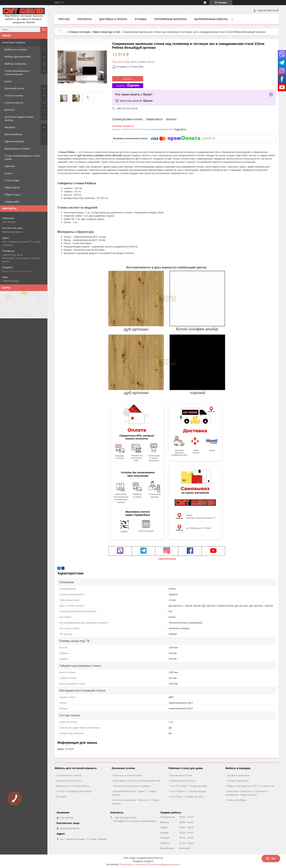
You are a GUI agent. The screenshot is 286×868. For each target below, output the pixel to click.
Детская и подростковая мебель (19, 118)
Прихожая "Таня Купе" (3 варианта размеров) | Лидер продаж (246, 793)
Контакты (85, 19)
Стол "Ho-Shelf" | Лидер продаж (188, 786)
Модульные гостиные (69, 781)
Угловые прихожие (238, 781)
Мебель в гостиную (16, 49)
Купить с (128, 86)
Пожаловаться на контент (133, 865)
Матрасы (10, 127)
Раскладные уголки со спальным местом (136, 781)
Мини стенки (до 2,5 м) (106, 32)
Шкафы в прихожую (238, 775)
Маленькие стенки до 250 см (73, 786)
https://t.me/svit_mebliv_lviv (18, 271)
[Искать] (44, 30)
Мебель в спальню (16, 64)
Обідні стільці (12, 195)
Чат (271, 859)
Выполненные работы (211, 19)
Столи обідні (12, 180)
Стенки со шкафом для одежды (74, 791)
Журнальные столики (17, 149)
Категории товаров (14, 42)
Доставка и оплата (113, 19)
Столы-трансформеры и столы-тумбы (23, 157)
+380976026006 (167, 559)
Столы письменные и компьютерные (17, 72)
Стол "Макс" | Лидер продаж (187, 796)
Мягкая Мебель (13, 134)
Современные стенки (69, 775)
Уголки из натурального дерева (132, 786)
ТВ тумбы (61, 796)
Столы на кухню (14, 95)
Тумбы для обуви (237, 800)
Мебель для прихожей (18, 57)
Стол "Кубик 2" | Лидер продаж (188, 791)
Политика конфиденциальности (164, 865)
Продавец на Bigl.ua (143, 861)
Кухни (8, 81)
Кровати (10, 110)
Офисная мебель (14, 141)
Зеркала (9, 166)
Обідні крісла (12, 187)
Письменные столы (181, 775)
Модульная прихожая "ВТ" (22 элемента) (250, 786)
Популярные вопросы (171, 19)
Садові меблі (12, 202)
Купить (128, 79)
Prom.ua (159, 858)
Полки (8, 173)
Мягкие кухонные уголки (127, 775)
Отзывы (141, 19)
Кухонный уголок (15, 88)
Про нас (64, 19)
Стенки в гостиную (79, 32)
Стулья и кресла (14, 103)
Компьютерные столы (183, 781)
